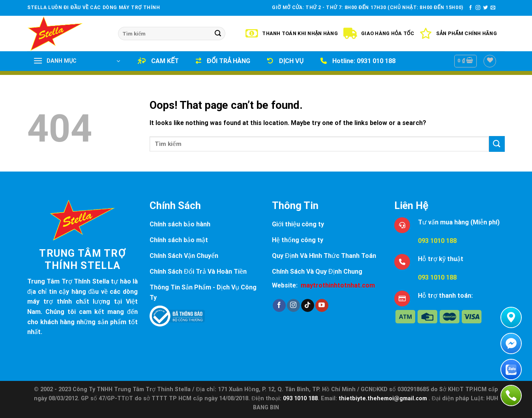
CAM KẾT (158, 61)
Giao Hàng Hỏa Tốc (379, 34)
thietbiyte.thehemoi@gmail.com (384, 398)
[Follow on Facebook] (470, 8)
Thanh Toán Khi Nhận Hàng (292, 34)
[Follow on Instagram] (478, 8)
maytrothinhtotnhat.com (338, 285)
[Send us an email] (493, 8)
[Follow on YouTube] (322, 306)
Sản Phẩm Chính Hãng (458, 34)
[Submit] (218, 34)
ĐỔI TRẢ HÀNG (223, 61)
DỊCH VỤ (285, 61)
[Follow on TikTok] (308, 306)
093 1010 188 (437, 241)
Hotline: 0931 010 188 (358, 61)
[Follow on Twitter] (485, 8)
